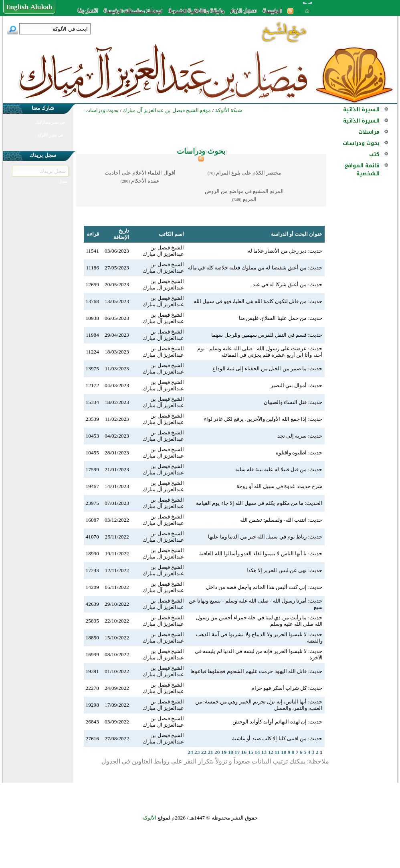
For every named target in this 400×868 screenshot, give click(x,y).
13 (264, 752)
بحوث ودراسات (361, 143)
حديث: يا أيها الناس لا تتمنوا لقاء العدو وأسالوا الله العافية (261, 554)
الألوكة (149, 818)
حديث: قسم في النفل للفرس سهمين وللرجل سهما (267, 335)
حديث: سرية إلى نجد (300, 436)
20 (217, 752)
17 (237, 752)
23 (197, 752)
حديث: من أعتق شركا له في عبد (288, 284)
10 (284, 752)
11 (277, 752)
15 (250, 752)
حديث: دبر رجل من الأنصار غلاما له (285, 251)
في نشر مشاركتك (50, 122)
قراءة (93, 234)
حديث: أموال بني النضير (297, 385)
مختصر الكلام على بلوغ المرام (248, 173)
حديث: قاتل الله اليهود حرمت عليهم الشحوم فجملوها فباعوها (256, 671)
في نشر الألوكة (50, 135)
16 (244, 752)
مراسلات (369, 132)
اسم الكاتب (171, 234)
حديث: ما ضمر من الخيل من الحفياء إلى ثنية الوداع (268, 369)
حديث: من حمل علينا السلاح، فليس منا (281, 318)
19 (224, 752)
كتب (374, 154)
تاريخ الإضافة (121, 234)
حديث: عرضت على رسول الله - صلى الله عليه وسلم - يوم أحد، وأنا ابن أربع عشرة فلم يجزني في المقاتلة (260, 352)
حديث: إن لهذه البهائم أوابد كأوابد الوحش (278, 722)
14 (257, 752)
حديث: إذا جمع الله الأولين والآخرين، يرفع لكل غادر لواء (263, 419)
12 (270, 752)
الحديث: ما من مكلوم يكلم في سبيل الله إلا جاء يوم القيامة (259, 503)
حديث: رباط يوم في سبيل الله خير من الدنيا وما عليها (265, 537)
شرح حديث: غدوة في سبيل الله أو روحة (279, 486)
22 (204, 752)
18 (230, 752)
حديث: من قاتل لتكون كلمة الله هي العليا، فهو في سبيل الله (258, 301)
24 (190, 752)
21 (210, 752)
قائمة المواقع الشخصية (362, 170)
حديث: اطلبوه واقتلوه (299, 453)
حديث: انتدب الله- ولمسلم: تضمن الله (281, 520)
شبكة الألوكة (229, 110)
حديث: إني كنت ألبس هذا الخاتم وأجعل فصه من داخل (264, 587)
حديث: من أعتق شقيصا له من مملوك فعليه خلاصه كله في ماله (255, 268)
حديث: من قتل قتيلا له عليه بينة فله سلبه (279, 469)
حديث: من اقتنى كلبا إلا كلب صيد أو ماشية (277, 738)
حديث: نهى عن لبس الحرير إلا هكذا (285, 570)
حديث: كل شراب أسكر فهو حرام (287, 688)
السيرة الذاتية (361, 110)
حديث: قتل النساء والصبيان (293, 402)
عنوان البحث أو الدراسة (297, 234)
